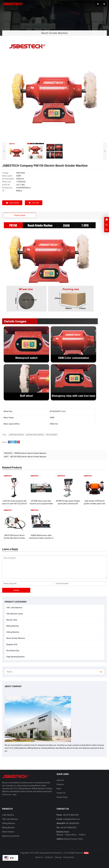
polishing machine (16, 435)
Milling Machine (13, 626)
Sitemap (58, 857)
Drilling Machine (13, 632)
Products (60, 784)
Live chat (34, 203)
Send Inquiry (13, 203)
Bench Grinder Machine (16, 638)
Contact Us (61, 793)
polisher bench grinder (35, 435)
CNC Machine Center (15, 614)
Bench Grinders (8, 832)
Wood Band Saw (13, 650)
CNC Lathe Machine (14, 608)
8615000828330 (72, 823)
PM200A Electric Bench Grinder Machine (30, 453)
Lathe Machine (8, 815)
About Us (60, 780)
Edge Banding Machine (15, 657)
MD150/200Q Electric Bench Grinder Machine (28, 457)
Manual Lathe (12, 620)
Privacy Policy (62, 797)
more (14, 794)
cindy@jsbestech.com (71, 819)
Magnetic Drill (12, 644)
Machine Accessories (11, 836)
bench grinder (52, 435)
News (59, 789)
